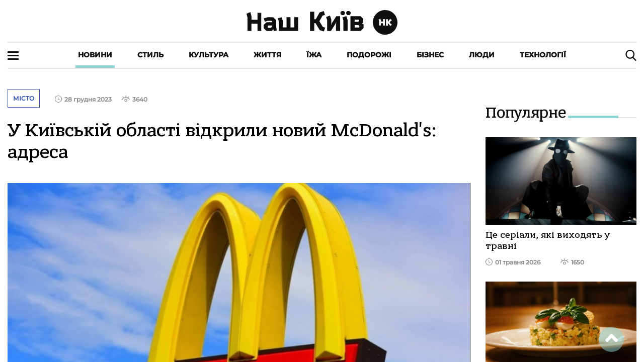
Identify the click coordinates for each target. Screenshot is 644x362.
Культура (209, 55)
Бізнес (430, 55)
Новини (95, 55)
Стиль (150, 55)
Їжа (314, 55)
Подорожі (369, 55)
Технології (543, 55)
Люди (482, 55)
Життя (267, 55)
